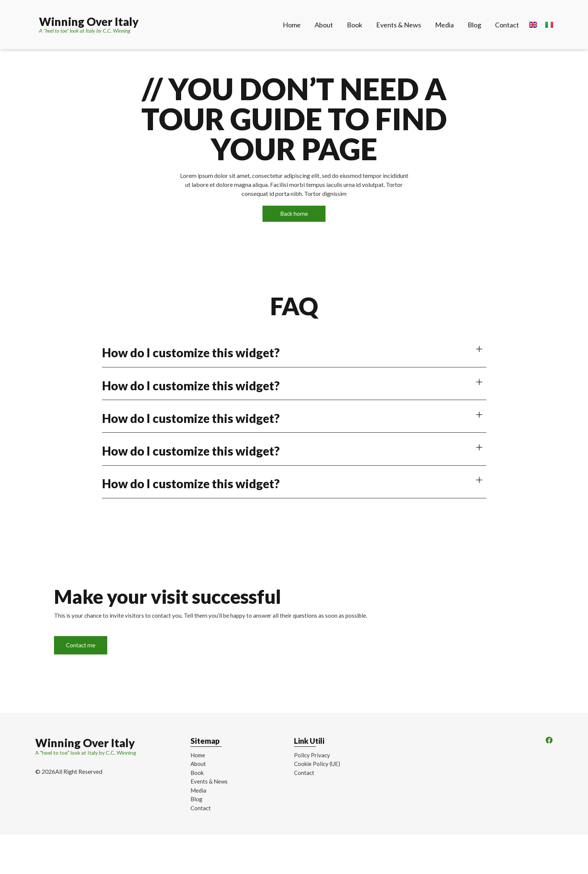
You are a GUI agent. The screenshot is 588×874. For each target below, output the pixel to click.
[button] (294, 354)
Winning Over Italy (89, 21)
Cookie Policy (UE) (317, 792)
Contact (507, 25)
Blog (474, 25)
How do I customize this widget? (191, 354)
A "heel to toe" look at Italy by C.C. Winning (85, 31)
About (324, 25)
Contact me (98, 661)
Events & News (399, 25)
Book (355, 25)
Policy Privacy (312, 783)
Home (292, 25)
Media (444, 25)
